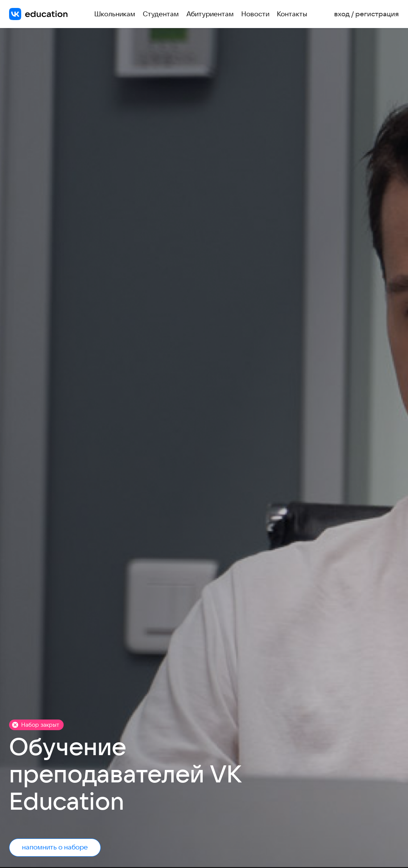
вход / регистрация (367, 14)
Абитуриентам (210, 14)
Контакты (292, 14)
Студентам (161, 14)
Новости (255, 14)
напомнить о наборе (55, 847)
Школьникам (115, 14)
